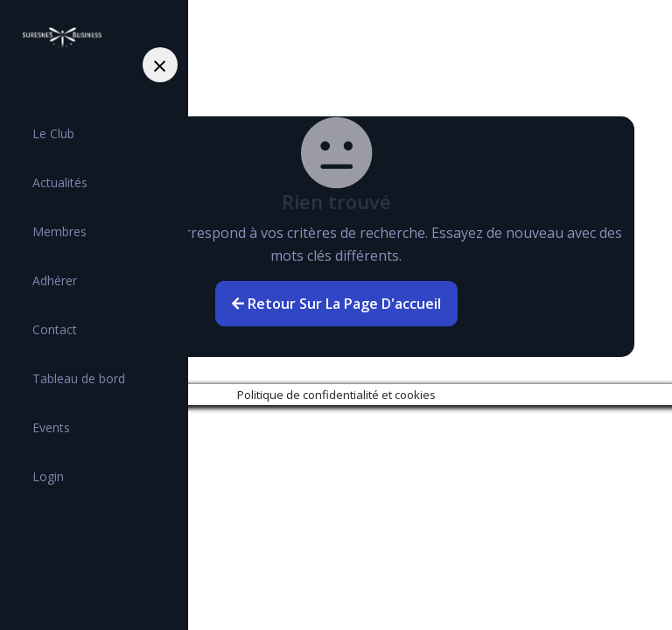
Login (48, 476)
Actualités (60, 182)
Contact (55, 329)
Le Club (53, 133)
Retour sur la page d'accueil (336, 304)
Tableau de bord (79, 378)
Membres (59, 231)
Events (51, 427)
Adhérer (55, 280)
